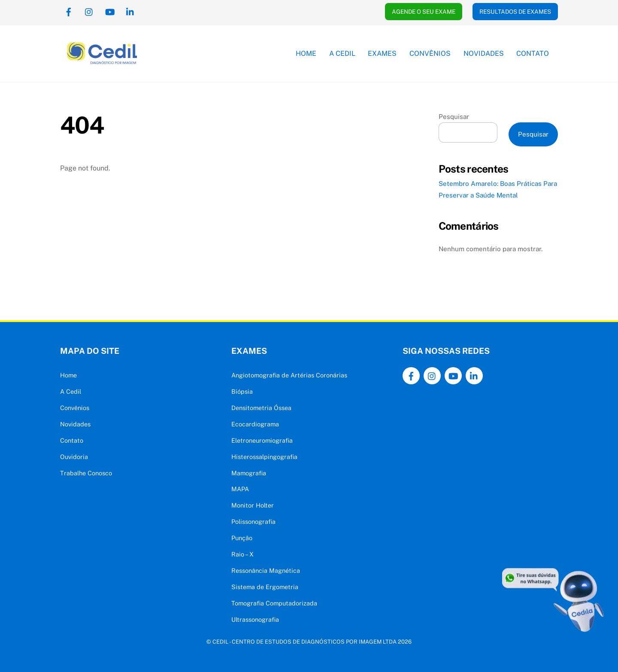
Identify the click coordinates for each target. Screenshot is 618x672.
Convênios (430, 53)
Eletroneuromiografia (262, 440)
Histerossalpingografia (264, 457)
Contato (533, 53)
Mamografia (249, 473)
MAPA (240, 489)
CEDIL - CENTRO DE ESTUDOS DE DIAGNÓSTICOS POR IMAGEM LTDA (304, 642)
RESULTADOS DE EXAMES (515, 12)
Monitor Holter (253, 505)
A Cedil (342, 53)
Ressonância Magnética (266, 570)
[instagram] (89, 11)
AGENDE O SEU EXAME (424, 12)
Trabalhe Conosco (86, 473)
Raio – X (242, 554)
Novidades (484, 53)
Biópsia (242, 391)
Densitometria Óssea (261, 408)
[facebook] (69, 11)
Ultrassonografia (255, 619)
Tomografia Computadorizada (274, 603)
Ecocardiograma (255, 424)
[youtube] (110, 11)
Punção (242, 538)
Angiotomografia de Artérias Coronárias (289, 375)
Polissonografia (253, 521)
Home (306, 53)
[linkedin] (130, 11)
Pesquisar (454, 117)
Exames (382, 53)
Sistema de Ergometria (265, 587)
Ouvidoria (74, 457)
